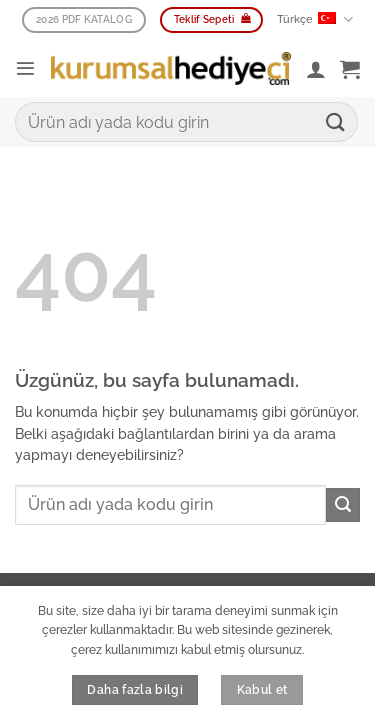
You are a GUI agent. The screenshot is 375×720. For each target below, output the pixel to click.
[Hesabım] (316, 69)
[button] (25, 68)
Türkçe (314, 19)
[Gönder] (336, 121)
